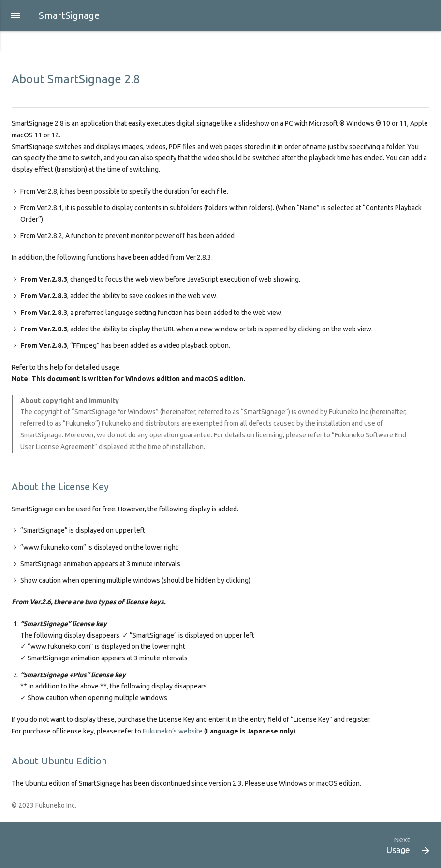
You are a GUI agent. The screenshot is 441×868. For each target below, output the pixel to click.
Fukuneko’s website (173, 731)
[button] (15, 15)
